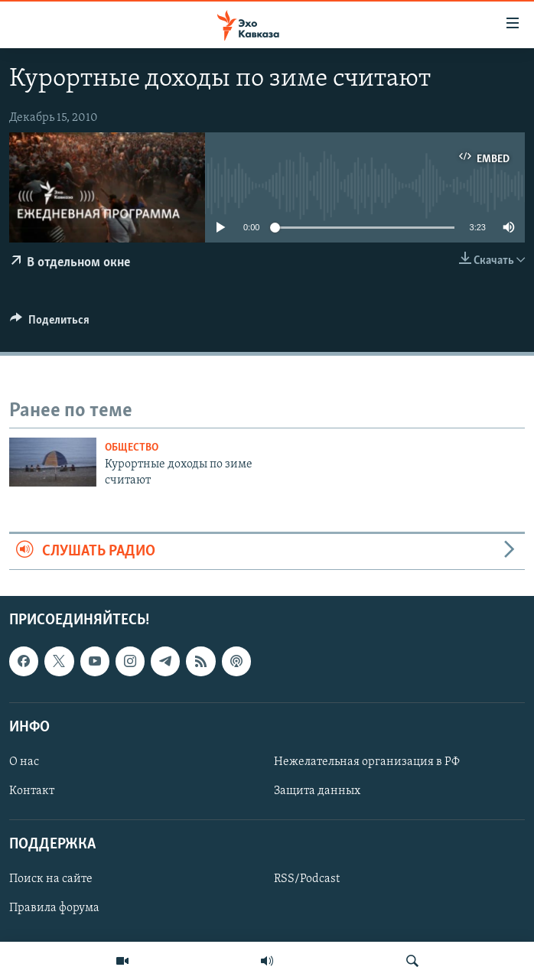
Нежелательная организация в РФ (367, 762)
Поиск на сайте (51, 880)
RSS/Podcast (307, 880)
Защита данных (317, 791)
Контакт (32, 791)
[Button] (50, 324)
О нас (24, 762)
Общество (132, 448)
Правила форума (54, 909)
